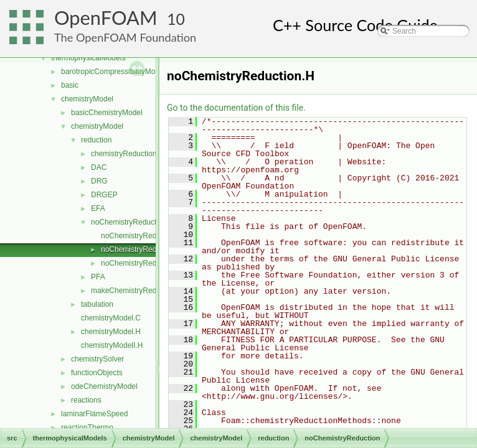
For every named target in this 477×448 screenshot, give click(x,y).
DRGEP (104, 195)
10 (176, 19)
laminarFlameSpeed (94, 414)
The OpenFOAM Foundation (125, 37)
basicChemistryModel (107, 113)
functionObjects (97, 373)
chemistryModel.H (111, 332)
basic (70, 85)
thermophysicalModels (88, 58)
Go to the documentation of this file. (236, 108)
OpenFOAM (106, 18)
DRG (99, 181)
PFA (98, 277)
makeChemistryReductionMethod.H (150, 291)
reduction (96, 140)
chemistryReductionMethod (136, 154)
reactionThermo (87, 427)
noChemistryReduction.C (142, 236)
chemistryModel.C (111, 318)
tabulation (97, 304)
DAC (99, 167)
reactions (86, 400)
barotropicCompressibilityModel (113, 72)
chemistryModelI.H (112, 345)
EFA (98, 208)
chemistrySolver (97, 359)
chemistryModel (87, 99)
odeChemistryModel (104, 386)
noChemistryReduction (129, 222)
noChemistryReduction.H (142, 250)
